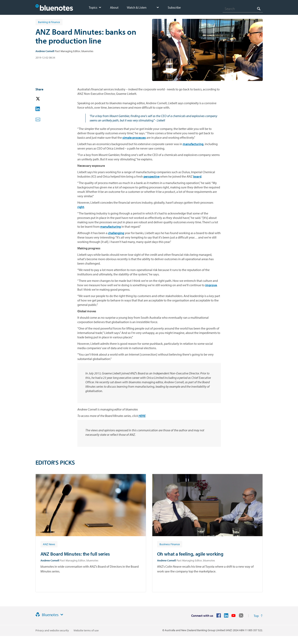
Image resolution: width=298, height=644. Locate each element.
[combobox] (243, 9)
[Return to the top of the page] (258, 616)
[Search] (243, 9)
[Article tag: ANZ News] (49, 544)
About (114, 7)
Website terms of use (86, 630)
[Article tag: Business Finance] (170, 544)
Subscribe (174, 7)
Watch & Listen (137, 7)
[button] (43, 99)
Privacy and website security (52, 630)
